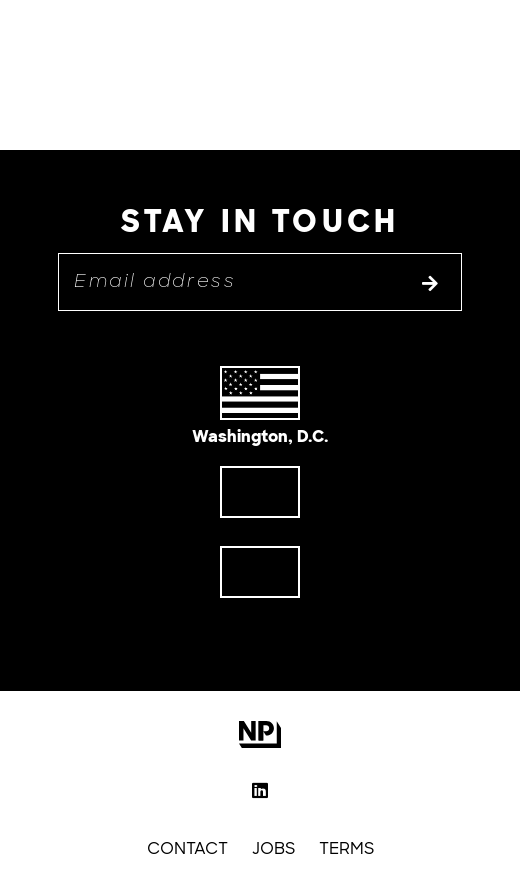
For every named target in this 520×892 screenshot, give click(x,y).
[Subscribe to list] (430, 285)
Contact (187, 848)
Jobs (273, 848)
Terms (346, 848)
